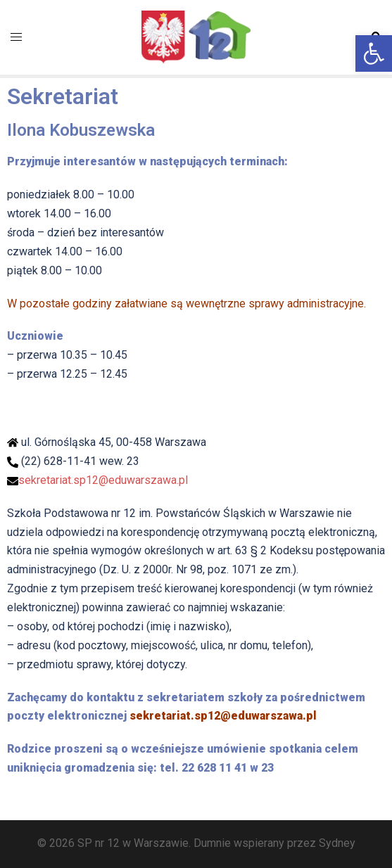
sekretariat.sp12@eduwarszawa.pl (103, 480)
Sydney (337, 843)
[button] (374, 53)
